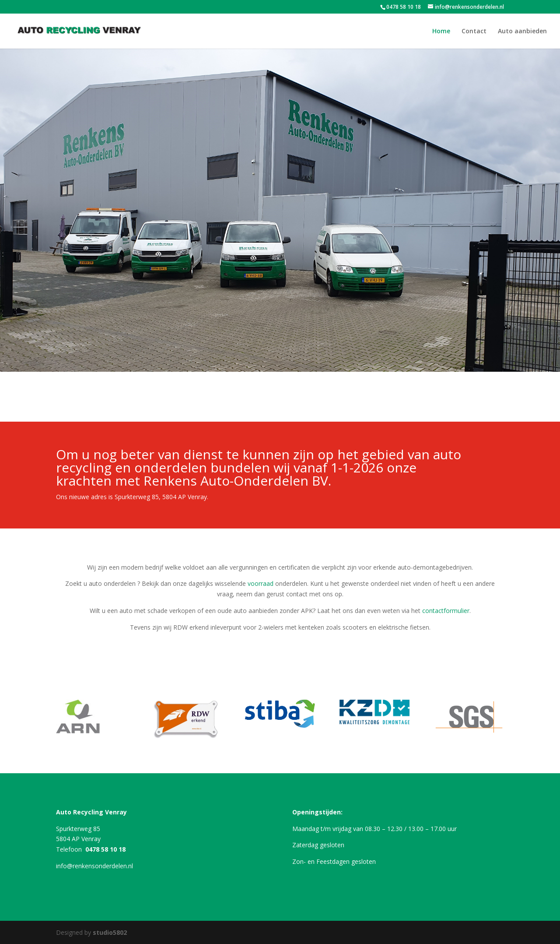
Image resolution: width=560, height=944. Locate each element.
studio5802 (110, 932)
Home (441, 32)
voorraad (261, 583)
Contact (474, 32)
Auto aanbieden (522, 32)
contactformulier (446, 611)
